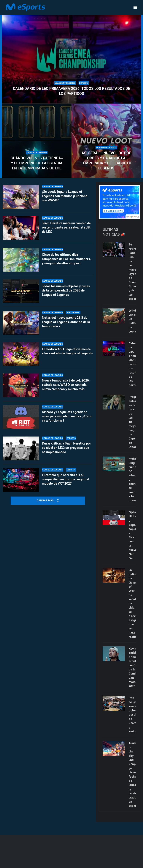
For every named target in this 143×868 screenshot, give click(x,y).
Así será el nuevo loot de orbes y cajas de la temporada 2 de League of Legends (106, 161)
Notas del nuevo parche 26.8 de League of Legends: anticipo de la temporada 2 (66, 322)
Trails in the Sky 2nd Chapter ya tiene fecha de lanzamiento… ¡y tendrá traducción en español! (132, 774)
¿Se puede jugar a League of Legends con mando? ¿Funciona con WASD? (65, 196)
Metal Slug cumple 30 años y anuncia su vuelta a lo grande (132, 479)
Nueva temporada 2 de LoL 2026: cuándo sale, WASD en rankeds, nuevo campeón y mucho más (66, 385)
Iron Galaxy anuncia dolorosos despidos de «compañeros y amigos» (132, 715)
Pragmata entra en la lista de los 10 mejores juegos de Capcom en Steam (132, 422)
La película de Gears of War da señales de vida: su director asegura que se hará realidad (132, 603)
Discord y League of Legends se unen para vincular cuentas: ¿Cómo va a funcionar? (67, 416)
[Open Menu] (135, 7)
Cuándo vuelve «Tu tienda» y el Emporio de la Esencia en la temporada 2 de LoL (37, 163)
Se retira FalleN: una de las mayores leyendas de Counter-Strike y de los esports (132, 271)
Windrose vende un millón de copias (132, 321)
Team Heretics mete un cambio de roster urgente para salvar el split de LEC (66, 227)
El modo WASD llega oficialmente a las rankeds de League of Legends (67, 351)
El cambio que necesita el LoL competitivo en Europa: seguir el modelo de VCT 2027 (66, 479)
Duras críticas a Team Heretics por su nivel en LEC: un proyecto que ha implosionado (66, 448)
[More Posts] (48, 501)
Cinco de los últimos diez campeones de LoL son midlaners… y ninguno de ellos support (67, 259)
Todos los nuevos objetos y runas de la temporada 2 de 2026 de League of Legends (66, 290)
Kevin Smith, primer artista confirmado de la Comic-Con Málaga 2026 (132, 667)
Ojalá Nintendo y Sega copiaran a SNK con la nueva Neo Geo (132, 535)
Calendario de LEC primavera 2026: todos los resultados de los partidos (71, 91)
